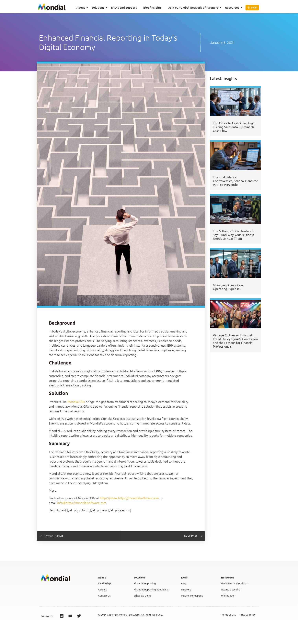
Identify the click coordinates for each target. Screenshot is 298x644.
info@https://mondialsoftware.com (82, 503)
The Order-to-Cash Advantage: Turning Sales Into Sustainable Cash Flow (234, 127)
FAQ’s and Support (124, 7)
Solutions (99, 7)
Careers (103, 589)
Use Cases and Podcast (234, 583)
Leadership (104, 583)
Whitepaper (228, 595)
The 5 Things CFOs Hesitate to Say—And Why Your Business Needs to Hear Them (234, 235)
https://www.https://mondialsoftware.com (129, 498)
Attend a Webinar (231, 589)
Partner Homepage (192, 595)
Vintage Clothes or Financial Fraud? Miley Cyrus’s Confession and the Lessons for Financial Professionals (235, 341)
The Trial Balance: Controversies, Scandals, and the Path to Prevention (235, 181)
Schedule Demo (143, 595)
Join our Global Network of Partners (194, 7)
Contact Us (104, 595)
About (81, 7)
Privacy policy (247, 614)
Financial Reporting (145, 583)
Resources (233, 7)
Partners (186, 589)
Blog (184, 583)
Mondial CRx (76, 402)
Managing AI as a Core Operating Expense (228, 287)
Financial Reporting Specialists (151, 589)
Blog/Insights (152, 7)
